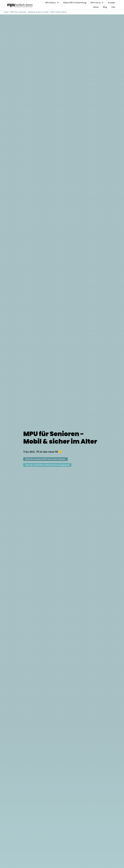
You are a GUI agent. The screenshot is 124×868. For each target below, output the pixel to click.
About (96, 7)
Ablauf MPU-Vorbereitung (75, 3)
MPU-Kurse (97, 3)
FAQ (113, 7)
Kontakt (111, 3)
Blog (105, 7)
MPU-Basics (52, 3)
